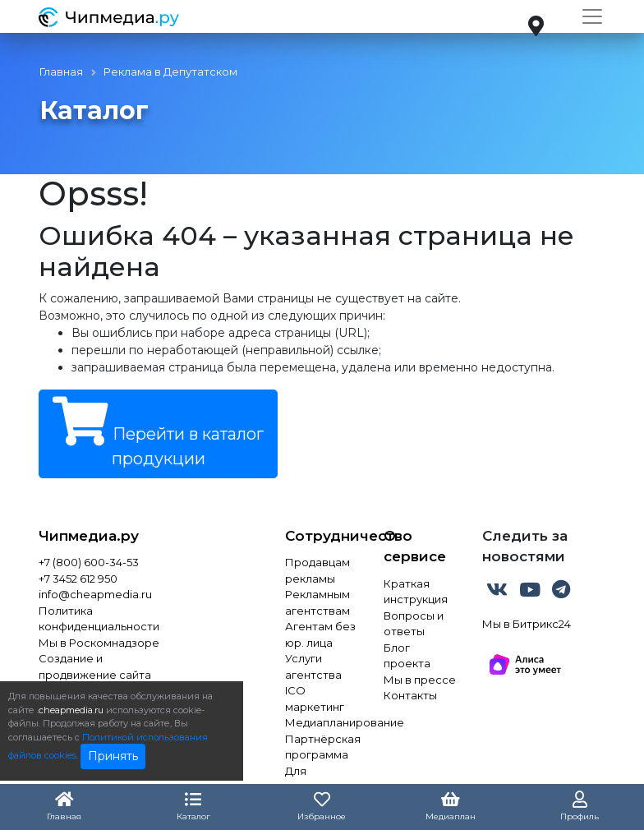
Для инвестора (315, 779)
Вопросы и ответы (414, 624)
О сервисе (415, 546)
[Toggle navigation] (592, 16)
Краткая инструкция (416, 592)
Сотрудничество (322, 536)
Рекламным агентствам (317, 602)
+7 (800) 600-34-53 (89, 562)
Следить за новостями (525, 546)
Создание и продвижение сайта (95, 666)
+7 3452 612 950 (78, 579)
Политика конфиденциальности (99, 619)
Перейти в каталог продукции (158, 433)
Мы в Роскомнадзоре (99, 643)
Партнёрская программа (322, 747)
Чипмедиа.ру (89, 536)
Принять (113, 756)
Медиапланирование (322, 722)
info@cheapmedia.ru (95, 594)
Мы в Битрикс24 (527, 624)
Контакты (410, 695)
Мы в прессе (420, 680)
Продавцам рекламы (317, 570)
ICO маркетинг (315, 699)
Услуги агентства (313, 666)
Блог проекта (407, 656)
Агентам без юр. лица (320, 634)
